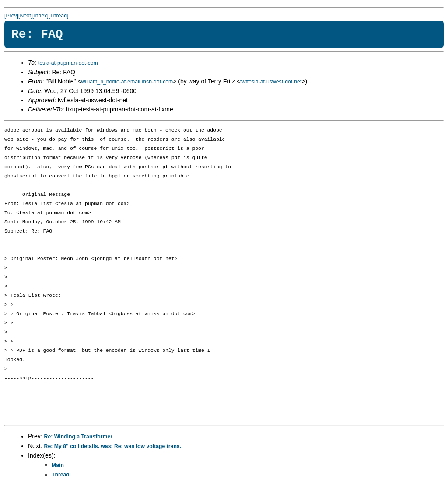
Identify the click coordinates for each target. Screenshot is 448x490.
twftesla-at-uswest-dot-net (271, 82)
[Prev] (11, 16)
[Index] (40, 16)
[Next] (25, 16)
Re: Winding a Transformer (78, 437)
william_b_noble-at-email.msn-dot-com (127, 82)
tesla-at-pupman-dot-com (68, 63)
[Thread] (59, 16)
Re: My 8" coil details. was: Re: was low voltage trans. (113, 446)
